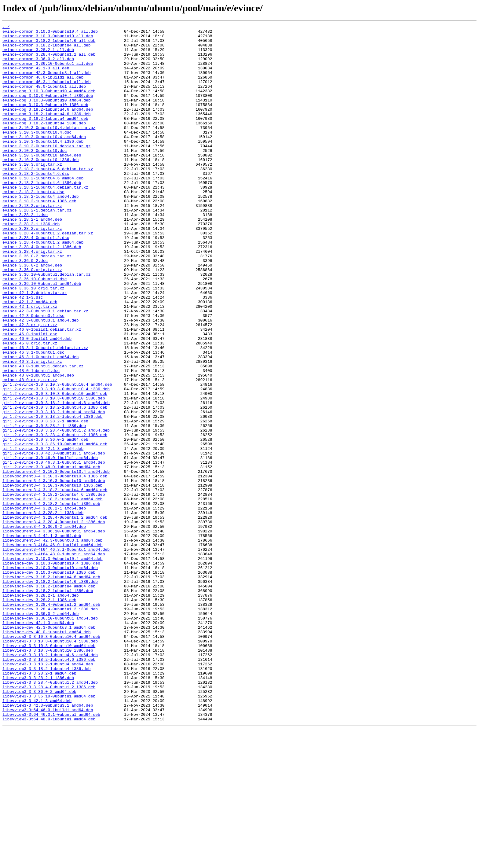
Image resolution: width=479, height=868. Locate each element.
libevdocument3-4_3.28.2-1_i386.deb (43, 611)
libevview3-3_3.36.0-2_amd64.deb (39, 825)
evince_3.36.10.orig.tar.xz (33, 341)
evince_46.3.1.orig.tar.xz (32, 429)
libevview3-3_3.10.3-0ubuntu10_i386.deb (48, 776)
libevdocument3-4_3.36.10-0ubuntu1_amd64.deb (54, 633)
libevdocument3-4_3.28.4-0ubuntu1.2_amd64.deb (55, 616)
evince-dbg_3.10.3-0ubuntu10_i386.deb (45, 121)
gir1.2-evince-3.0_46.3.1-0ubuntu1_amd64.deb (54, 550)
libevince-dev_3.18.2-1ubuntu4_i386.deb (48, 704)
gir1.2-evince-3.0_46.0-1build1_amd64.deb (50, 545)
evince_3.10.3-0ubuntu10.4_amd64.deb (44, 160)
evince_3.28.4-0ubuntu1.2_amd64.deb (43, 286)
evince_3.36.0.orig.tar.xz (32, 319)
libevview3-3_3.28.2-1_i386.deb (38, 809)
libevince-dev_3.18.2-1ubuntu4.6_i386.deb (50, 693)
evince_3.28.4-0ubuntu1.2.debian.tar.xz (48, 275)
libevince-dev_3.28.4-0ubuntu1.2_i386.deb (50, 726)
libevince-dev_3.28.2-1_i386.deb (39, 715)
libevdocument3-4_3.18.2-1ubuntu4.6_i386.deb (54, 589)
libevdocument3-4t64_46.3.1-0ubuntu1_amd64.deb (56, 655)
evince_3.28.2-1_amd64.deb (32, 259)
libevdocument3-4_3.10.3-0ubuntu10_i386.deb (53, 578)
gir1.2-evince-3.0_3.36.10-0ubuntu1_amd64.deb (55, 528)
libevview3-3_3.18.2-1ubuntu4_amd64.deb (48, 792)
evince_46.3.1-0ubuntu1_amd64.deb (41, 424)
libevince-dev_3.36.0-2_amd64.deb (41, 732)
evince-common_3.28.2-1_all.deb (38, 55)
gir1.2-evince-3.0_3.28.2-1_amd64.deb (45, 501)
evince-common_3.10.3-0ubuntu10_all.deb (48, 39)
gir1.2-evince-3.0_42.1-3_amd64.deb (43, 534)
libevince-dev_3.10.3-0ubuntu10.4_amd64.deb (53, 666)
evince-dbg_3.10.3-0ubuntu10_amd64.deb (47, 116)
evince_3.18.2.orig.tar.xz (32, 242)
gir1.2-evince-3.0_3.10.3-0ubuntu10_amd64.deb (55, 468)
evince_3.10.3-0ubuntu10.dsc (35, 176)
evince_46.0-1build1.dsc (30, 396)
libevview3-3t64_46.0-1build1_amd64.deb (48, 847)
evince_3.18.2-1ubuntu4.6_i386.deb (42, 215)
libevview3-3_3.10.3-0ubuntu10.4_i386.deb (50, 765)
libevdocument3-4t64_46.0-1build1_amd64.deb (53, 649)
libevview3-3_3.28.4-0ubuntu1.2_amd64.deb (50, 814)
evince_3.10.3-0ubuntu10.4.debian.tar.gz (49, 149)
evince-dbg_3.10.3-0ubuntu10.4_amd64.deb (49, 105)
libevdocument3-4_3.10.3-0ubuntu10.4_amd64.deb (56, 561)
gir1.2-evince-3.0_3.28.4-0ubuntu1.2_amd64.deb (56, 512)
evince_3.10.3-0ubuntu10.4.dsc (37, 154)
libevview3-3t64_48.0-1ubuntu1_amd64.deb (49, 858)
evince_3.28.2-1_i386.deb (31, 264)
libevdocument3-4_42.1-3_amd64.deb (42, 638)
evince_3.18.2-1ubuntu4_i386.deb (39, 237)
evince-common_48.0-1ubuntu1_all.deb (44, 99)
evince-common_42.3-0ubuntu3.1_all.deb (47, 83)
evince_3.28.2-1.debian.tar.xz (37, 248)
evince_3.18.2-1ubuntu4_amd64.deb (41, 231)
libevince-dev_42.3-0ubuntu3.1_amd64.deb (49, 748)
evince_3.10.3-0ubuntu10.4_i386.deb (43, 165)
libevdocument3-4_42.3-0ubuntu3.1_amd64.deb (53, 644)
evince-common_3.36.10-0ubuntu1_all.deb (48, 72)
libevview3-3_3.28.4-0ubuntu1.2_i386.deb (49, 820)
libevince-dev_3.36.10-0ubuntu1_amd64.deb (50, 737)
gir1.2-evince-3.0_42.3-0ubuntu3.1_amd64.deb (54, 539)
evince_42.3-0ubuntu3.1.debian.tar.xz (45, 369)
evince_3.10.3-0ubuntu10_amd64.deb (42, 182)
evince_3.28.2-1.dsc (25, 253)
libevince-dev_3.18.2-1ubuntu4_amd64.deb (49, 699)
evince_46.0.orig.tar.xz (30, 407)
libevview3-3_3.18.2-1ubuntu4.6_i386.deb (49, 787)
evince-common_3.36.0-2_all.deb (38, 66)
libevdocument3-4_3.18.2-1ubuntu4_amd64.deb (53, 594)
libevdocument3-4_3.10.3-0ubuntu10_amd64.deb (54, 572)
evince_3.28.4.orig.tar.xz (32, 297)
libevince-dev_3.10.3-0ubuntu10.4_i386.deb (51, 671)
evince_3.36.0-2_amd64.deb (32, 314)
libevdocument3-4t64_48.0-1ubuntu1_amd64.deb (54, 660)
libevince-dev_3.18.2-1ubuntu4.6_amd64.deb (51, 688)
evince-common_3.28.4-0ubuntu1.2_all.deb (49, 61)
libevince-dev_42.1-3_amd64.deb (38, 743)
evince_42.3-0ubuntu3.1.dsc (33, 374)
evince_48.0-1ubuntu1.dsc (31, 440)
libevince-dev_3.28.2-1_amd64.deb (41, 710)
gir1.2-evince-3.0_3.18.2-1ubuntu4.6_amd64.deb (56, 479)
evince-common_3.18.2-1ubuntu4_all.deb (47, 50)
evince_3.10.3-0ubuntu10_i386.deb (41, 187)
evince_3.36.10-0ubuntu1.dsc (35, 330)
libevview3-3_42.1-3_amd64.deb (37, 836)
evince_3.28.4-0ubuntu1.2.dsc (36, 281)
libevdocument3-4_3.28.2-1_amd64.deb (44, 605)
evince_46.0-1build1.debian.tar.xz (42, 391)
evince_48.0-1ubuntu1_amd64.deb (38, 446)
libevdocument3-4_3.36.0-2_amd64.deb (44, 627)
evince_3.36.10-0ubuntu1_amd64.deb (42, 336)
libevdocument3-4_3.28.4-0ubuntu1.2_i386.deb (54, 622)
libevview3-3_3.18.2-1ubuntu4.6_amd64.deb (50, 781)
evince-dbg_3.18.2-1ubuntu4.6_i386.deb (47, 132)
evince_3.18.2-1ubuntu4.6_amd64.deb (43, 209)
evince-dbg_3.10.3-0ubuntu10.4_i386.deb (48, 110)
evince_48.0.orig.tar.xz (30, 451)
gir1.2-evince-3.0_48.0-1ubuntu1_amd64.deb (51, 556)
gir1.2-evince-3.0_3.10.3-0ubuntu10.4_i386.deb (56, 462)
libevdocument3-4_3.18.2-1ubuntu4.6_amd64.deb (55, 583)
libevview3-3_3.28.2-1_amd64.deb (39, 803)
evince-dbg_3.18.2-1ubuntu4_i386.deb (44, 143)
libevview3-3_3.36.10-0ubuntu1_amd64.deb (49, 831)
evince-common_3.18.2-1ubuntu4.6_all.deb (49, 44)
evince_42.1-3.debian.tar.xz (35, 347)
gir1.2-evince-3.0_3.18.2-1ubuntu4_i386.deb (53, 495)
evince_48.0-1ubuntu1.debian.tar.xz (43, 435)
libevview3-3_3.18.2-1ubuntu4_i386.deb (47, 798)
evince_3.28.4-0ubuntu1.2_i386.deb (42, 292)
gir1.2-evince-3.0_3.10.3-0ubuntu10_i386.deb (54, 473)
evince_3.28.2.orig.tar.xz (32, 270)
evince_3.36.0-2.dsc (25, 308)
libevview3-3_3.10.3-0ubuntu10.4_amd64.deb (51, 759)
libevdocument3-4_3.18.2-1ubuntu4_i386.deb (51, 600)
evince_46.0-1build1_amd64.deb (37, 402)
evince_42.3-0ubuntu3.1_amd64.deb (41, 380)
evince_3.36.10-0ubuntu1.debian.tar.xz (47, 325)
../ (6, 28)
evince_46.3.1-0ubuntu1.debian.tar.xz (45, 413)
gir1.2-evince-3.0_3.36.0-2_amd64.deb (45, 523)
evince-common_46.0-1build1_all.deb (43, 88)
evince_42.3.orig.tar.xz (30, 385)
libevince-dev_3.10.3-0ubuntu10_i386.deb (49, 682)
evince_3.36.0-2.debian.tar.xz (37, 303)
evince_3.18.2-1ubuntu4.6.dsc (36, 204)
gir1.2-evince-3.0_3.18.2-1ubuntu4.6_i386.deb (55, 484)
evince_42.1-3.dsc (23, 352)
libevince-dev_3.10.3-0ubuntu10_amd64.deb (50, 677)
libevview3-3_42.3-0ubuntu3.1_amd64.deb (48, 842)
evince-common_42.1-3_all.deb (36, 77)
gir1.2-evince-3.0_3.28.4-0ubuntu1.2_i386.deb (55, 517)
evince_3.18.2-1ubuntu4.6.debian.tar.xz (48, 198)
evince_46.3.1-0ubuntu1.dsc (33, 418)
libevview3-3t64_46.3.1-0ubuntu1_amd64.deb (51, 853)
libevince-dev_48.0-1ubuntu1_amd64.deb (47, 754)
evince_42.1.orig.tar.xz (30, 363)
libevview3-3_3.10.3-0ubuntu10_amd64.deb (49, 770)
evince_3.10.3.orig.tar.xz (32, 193)
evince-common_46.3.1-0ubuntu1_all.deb (47, 94)
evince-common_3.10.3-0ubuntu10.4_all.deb (50, 33)
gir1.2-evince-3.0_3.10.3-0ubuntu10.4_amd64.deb (57, 457)
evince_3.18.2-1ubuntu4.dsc (33, 226)
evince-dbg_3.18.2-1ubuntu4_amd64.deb (45, 138)
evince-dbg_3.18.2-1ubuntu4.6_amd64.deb (48, 127)
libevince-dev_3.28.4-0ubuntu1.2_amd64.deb (51, 721)
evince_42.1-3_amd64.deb (30, 358)
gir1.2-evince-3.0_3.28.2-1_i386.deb (44, 506)
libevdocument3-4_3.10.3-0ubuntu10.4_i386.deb (55, 567)
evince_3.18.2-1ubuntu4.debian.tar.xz (45, 220)
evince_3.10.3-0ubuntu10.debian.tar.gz (47, 171)
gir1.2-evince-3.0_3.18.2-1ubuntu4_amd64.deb (54, 490)
